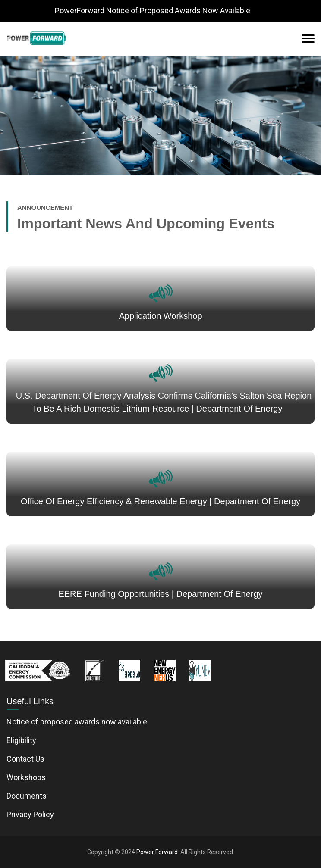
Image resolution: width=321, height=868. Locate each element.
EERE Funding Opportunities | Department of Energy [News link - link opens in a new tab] (160, 594)
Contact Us (25, 759)
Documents (27, 796)
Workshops (26, 777)
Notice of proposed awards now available (77, 722)
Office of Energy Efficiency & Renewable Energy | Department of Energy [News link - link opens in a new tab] (160, 501)
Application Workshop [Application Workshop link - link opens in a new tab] (160, 316)
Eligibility (21, 740)
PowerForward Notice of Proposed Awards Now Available (153, 11)
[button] (8, 39)
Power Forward (157, 852)
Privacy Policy (30, 814)
